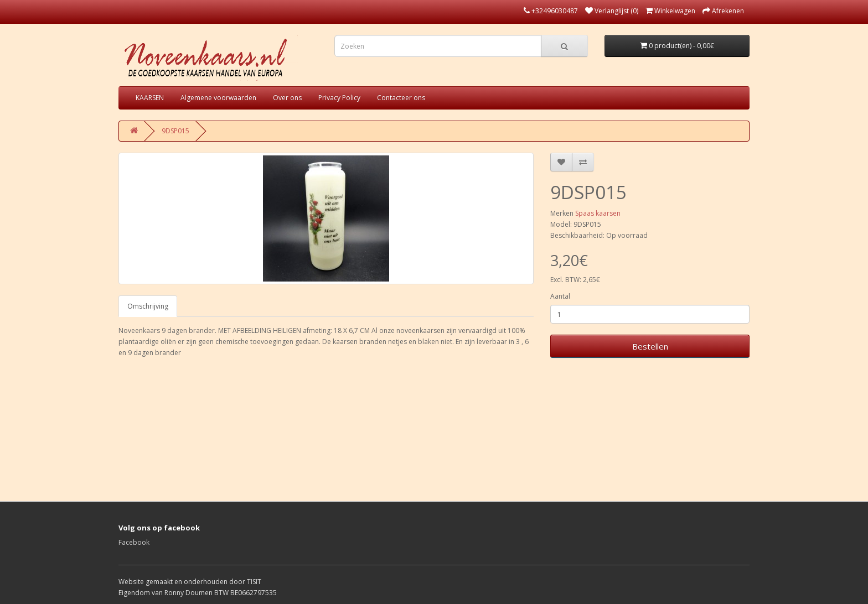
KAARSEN (150, 98)
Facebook (134, 542)
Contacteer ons (401, 98)
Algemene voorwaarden (218, 98)
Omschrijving (148, 306)
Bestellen (650, 346)
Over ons (287, 98)
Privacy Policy (339, 98)
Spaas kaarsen (598, 213)
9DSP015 (175, 131)
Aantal (560, 296)
